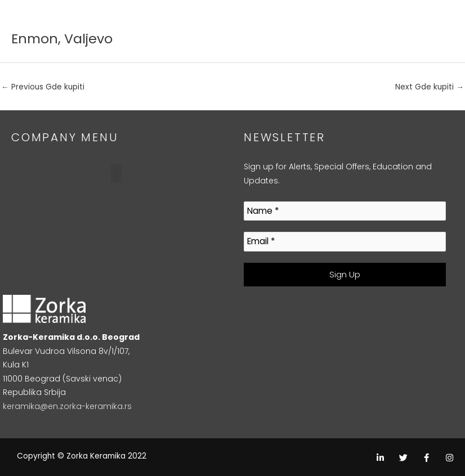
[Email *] (345, 242)
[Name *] (345, 211)
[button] (116, 173)
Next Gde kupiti (430, 87)
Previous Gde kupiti (43, 87)
